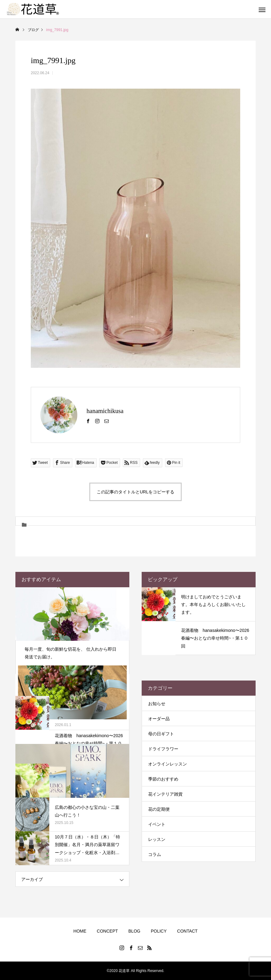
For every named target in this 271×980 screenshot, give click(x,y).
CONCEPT (107, 931)
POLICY (159, 931)
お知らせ (157, 704)
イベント (157, 824)
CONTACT (187, 931)
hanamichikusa (105, 411)
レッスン (157, 839)
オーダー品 (159, 719)
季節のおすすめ (163, 779)
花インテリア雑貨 (165, 794)
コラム (155, 854)
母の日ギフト (161, 734)
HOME (80, 931)
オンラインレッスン (168, 764)
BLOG (134, 931)
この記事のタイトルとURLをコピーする (135, 492)
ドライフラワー (163, 749)
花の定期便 (159, 809)
